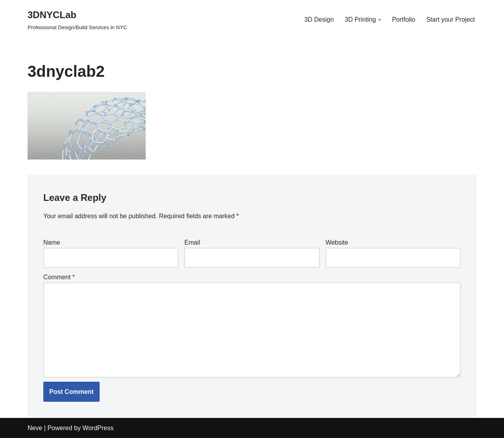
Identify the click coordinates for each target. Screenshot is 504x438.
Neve (35, 428)
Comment (59, 277)
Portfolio (404, 19)
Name (52, 242)
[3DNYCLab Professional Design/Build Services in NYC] (77, 19)
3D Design (319, 19)
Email (192, 242)
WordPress (98, 428)
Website (337, 242)
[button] (380, 20)
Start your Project (450, 19)
